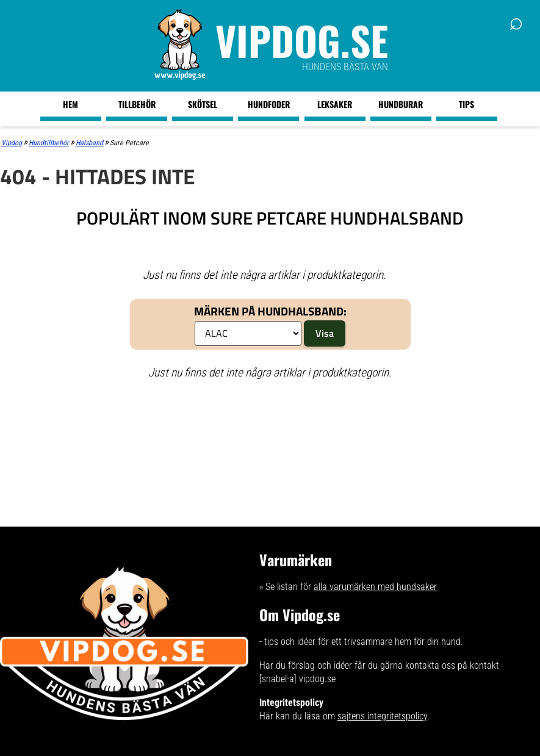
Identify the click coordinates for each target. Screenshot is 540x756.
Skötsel (203, 104)
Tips (466, 104)
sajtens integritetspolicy (382, 716)
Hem (70, 104)
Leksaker (335, 104)
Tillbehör (137, 104)
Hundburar (401, 104)
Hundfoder (269, 104)
